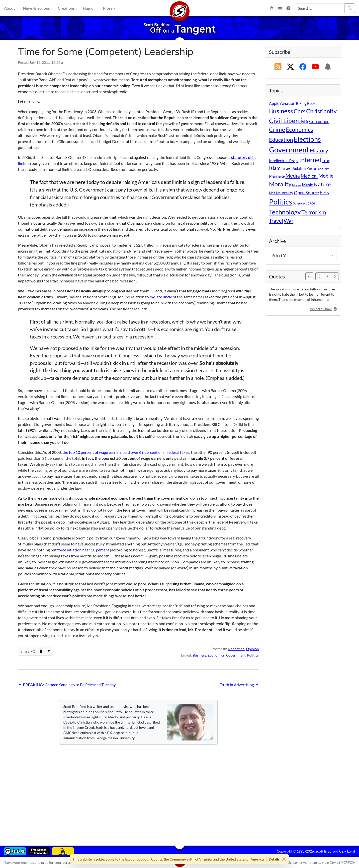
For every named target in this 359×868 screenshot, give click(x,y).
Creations (66, 8)
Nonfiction (236, 649)
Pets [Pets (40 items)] (324, 192)
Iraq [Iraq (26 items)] (326, 160)
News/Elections (36, 8)
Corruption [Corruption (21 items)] (319, 121)
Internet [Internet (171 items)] (310, 160)
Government (236, 655)
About (9, 8)
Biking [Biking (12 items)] (301, 103)
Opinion (252, 649)
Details (274, 859)
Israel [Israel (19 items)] (286, 168)
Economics (216, 655)
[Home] (179, 8)
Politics (253, 655)
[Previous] (319, 276)
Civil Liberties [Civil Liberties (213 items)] (289, 121)
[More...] (49, 651)
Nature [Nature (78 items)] (322, 184)
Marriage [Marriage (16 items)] (277, 176)
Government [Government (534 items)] (289, 150)
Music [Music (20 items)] (307, 185)
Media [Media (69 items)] (293, 176)
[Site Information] (288, 8)
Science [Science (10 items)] (299, 203)
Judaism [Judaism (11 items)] (299, 168)
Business (199, 655)
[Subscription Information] (328, 67)
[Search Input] (320, 8)
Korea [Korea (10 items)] (311, 168)
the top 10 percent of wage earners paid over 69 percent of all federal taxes (126, 452)
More (108, 8)
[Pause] (327, 276)
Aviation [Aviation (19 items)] (288, 103)
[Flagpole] (272, 8)
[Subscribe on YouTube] (315, 67)
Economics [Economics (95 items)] (300, 130)
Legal (351, 851)
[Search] (350, 8)
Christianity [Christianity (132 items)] (321, 111)
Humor (89, 8)
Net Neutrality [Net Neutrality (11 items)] (281, 193)
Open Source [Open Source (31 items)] (306, 193)
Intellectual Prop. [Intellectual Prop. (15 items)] (284, 161)
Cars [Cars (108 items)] (300, 111)
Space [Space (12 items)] (310, 203)
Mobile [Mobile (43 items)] (326, 176)
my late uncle (161, 297)
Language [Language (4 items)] (323, 169)
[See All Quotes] (309, 276)
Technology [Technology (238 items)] (285, 212)
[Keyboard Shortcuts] (280, 8)
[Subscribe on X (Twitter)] (290, 67)
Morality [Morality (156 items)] (280, 184)
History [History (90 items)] (319, 150)
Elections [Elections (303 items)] (307, 139)
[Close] (284, 859)
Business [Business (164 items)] (281, 111)
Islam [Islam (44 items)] (275, 168)
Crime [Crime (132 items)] (277, 130)
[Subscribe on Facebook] (303, 67)
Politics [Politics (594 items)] (281, 202)
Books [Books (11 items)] (312, 103)
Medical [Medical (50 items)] (309, 176)
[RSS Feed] (278, 67)
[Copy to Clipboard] (41, 651)
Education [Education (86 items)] (281, 140)
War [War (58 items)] (289, 221)
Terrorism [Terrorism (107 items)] (314, 212)
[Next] (335, 276)
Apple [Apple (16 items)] (274, 103)
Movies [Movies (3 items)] (297, 185)
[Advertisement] (168, 792)
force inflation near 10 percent (83, 550)
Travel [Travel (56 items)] (276, 221)
